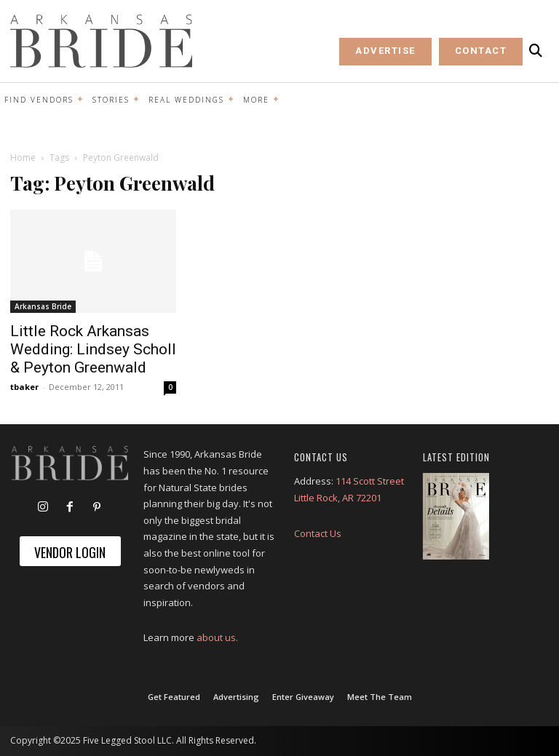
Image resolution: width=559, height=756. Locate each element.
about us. (217, 637)
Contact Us (318, 533)
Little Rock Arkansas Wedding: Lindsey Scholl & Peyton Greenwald (93, 349)
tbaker (24, 387)
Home (23, 158)
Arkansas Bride (43, 306)
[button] (536, 51)
